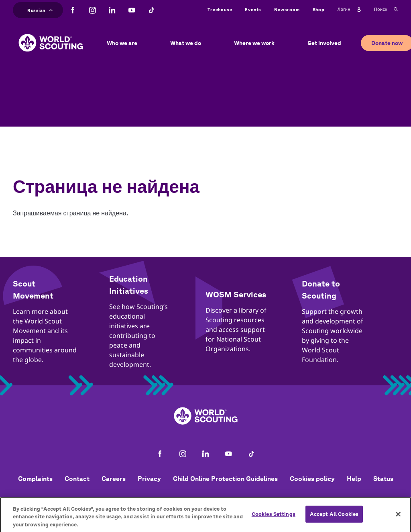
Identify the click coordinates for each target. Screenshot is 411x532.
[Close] (398, 517)
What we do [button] (186, 43)
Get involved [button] (324, 43)
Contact (77, 479)
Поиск (386, 10)
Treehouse (220, 9)
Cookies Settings (274, 517)
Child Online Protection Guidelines (225, 479)
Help (354, 479)
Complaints (35, 479)
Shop (319, 9)
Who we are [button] (122, 43)
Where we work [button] (254, 43)
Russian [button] (40, 9)
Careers (114, 479)
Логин (349, 10)
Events (253, 9)
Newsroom (287, 9)
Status (383, 479)
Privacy (149, 479)
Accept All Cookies (334, 517)
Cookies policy (312, 479)
